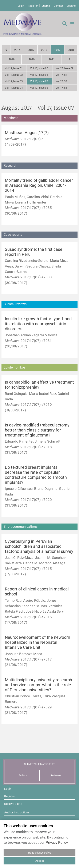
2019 (12, 59)
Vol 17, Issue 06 (39, 75)
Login (21, 6)
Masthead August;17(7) (27, 133)
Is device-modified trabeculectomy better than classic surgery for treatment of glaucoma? (37, 430)
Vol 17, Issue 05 (39, 68)
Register (33, 6)
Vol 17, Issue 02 (14, 75)
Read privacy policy (40, 853)
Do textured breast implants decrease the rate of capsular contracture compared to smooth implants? (36, 475)
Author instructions (17, 812)
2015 (31, 50)
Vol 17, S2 (61, 81)
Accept (40, 861)
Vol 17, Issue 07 (39, 81)
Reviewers (56, 775)
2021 (52, 59)
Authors (23, 775)
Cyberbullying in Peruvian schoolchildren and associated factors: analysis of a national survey (39, 546)
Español (72, 6)
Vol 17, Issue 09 (65, 68)
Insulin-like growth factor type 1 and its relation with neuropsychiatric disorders (38, 324)
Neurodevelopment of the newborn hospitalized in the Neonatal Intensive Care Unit (37, 642)
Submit (46, 6)
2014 (17, 50)
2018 (71, 50)
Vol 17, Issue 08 (39, 88)
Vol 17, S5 (61, 88)
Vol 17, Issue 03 (14, 81)
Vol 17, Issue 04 (14, 88)
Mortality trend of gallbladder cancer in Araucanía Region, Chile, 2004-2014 (39, 185)
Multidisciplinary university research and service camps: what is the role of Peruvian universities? (38, 685)
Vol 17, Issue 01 (14, 68)
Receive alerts (13, 804)
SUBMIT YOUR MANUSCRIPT (40, 764)
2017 (58, 50)
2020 (32, 59)
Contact (58, 6)
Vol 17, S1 (61, 75)
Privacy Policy (57, 842)
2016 (44, 50)
